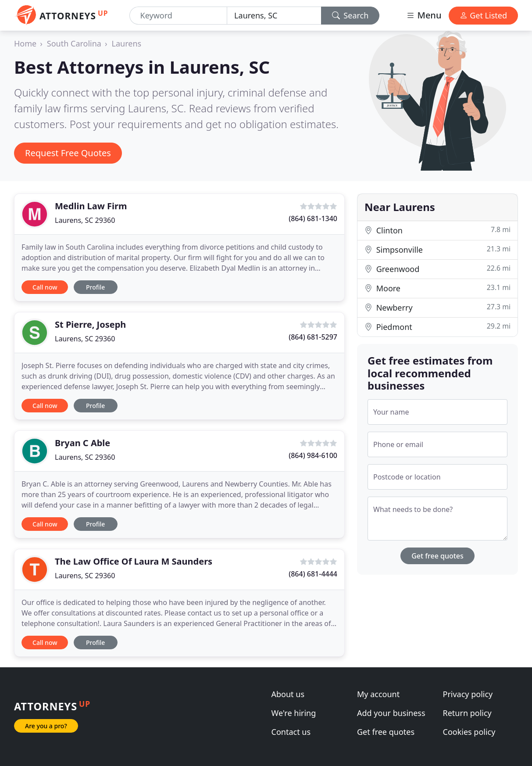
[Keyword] (179, 16)
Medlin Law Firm (91, 206)
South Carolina (74, 43)
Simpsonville (437, 249)
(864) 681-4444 (313, 574)
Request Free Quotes (68, 153)
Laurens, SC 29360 (85, 220)
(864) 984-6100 (313, 455)
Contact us (291, 732)
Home (25, 43)
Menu (424, 15)
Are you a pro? (46, 726)
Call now (45, 287)
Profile (95, 287)
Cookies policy (469, 732)
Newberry (437, 307)
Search (350, 15)
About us (288, 694)
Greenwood (437, 269)
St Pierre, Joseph (90, 324)
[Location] (274, 16)
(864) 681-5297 (313, 337)
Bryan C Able (82, 443)
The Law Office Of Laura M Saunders (134, 561)
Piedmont (437, 327)
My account (378, 694)
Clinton (437, 230)
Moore (437, 288)
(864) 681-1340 (313, 218)
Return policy (467, 713)
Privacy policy (468, 694)
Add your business (391, 713)
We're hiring (294, 713)
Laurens (127, 43)
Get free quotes (437, 556)
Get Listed (483, 15)
